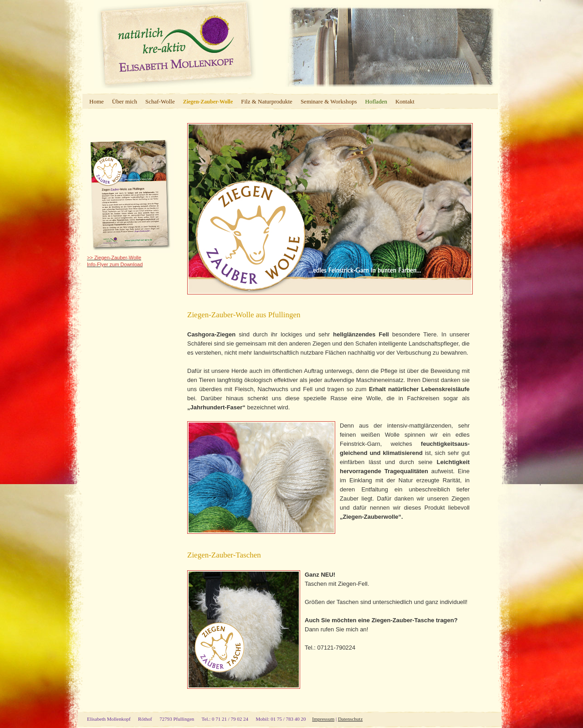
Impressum (323, 719)
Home (97, 101)
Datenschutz (350, 719)
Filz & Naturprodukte (267, 101)
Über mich (125, 101)
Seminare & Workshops (329, 101)
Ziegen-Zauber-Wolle (208, 102)
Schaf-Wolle (160, 101)
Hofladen (376, 101)
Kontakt (405, 101)
